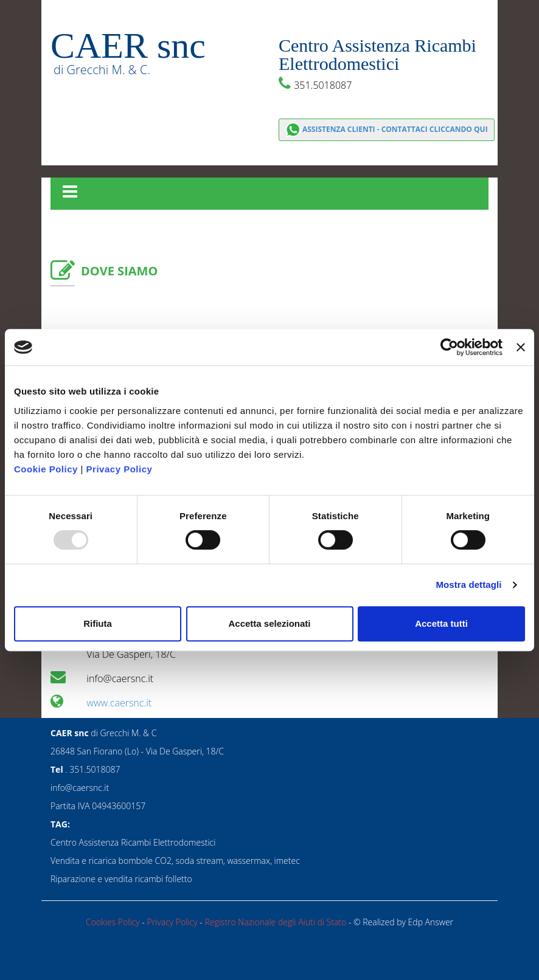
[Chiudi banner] (521, 347)
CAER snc (128, 46)
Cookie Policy (46, 469)
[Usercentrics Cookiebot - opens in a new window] (449, 347)
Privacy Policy (120, 469)
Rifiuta (98, 623)
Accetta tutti (441, 623)
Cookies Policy (114, 922)
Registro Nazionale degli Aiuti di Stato (276, 922)
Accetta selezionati (269, 623)
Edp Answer (431, 922)
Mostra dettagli (468, 585)
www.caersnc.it (119, 703)
